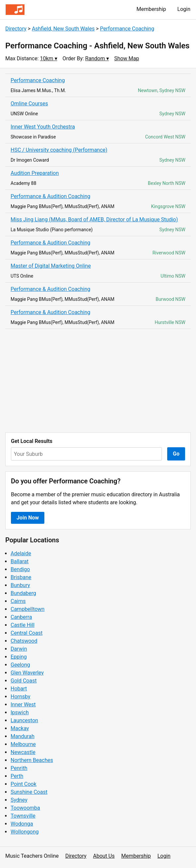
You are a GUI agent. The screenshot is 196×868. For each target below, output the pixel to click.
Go (176, 454)
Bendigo (20, 569)
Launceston (24, 720)
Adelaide (21, 553)
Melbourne (23, 744)
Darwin (19, 649)
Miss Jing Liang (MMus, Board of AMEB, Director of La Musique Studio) (94, 219)
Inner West (23, 705)
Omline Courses (29, 104)
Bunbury (20, 585)
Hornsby (21, 697)
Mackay (20, 728)
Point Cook (24, 784)
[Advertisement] (98, 381)
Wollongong (25, 832)
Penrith (19, 768)
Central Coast (26, 633)
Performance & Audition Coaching (50, 196)
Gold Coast (24, 681)
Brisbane (21, 577)
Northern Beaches (32, 760)
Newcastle (23, 752)
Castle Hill (23, 625)
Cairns (18, 601)
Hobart (19, 689)
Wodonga (22, 824)
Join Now (28, 518)
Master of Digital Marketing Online (51, 266)
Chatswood (24, 641)
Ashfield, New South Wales (63, 29)
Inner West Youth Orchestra (43, 127)
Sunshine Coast (29, 792)
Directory (16, 29)
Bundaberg (23, 593)
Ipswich (20, 712)
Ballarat (20, 561)
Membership (151, 9)
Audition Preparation (35, 173)
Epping (19, 657)
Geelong (20, 665)
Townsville (23, 816)
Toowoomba (25, 808)
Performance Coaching (127, 29)
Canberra (21, 617)
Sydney (19, 800)
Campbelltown (27, 609)
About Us (104, 856)
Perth (17, 776)
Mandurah (23, 736)
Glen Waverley (27, 673)
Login (184, 9)
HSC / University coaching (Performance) (59, 150)
